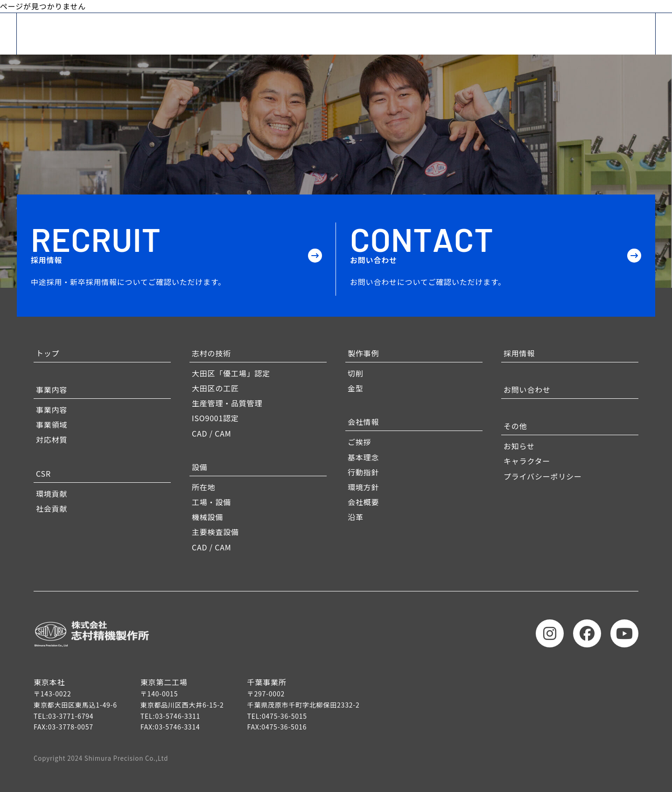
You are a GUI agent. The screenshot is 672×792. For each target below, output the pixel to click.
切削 (356, 373)
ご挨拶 (359, 442)
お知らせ (519, 446)
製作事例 (363, 353)
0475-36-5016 (284, 727)
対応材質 (52, 439)
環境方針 (363, 487)
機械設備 (207, 517)
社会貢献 (52, 508)
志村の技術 (211, 353)
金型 (356, 388)
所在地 (203, 487)
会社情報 (363, 422)
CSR (43, 473)
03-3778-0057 (71, 727)
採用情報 (519, 353)
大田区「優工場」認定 (231, 373)
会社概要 (363, 502)
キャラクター (527, 461)
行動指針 (363, 472)
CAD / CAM (212, 433)
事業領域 (52, 424)
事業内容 (52, 389)
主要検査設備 (215, 532)
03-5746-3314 (178, 727)
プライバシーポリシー (543, 476)
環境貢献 (52, 493)
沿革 (356, 517)
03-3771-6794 (71, 716)
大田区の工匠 (215, 388)
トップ (48, 353)
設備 (200, 467)
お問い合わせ (527, 389)
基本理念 (363, 457)
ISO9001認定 (215, 418)
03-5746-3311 (178, 716)
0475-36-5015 (284, 716)
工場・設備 (211, 502)
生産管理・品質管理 (227, 403)
